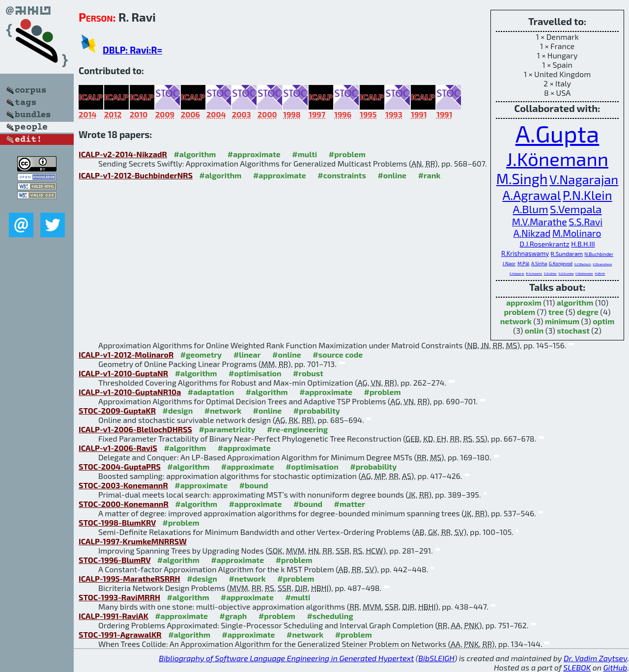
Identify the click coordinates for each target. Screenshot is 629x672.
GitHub (615, 667)
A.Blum (531, 209)
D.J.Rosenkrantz (544, 244)
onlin (534, 330)
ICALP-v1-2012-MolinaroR (126, 354)
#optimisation (255, 373)
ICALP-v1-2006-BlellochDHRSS (135, 429)
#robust (308, 373)
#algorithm (195, 154)
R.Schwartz (534, 273)
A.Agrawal (531, 195)
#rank (429, 175)
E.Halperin (517, 273)
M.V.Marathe (540, 222)
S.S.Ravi (586, 222)
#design (177, 410)
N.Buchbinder (599, 254)
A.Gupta (558, 133)
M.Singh (522, 179)
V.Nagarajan (584, 179)
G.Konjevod (561, 263)
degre (588, 312)
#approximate (254, 154)
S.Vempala (576, 209)
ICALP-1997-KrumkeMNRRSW (133, 541)
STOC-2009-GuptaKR (117, 410)
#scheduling (330, 616)
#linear (247, 354)
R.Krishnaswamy (525, 253)
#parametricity (227, 429)
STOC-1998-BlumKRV (117, 522)
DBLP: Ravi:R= (132, 50)
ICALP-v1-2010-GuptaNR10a (130, 392)
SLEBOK (577, 667)
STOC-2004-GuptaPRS (120, 466)
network (516, 321)
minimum (562, 321)
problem (519, 312)
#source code (338, 354)
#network (223, 410)
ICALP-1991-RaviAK (114, 616)
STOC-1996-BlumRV (114, 560)
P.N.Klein (587, 195)
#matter (350, 504)
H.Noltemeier (584, 273)
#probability (317, 410)
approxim (524, 302)
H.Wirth (600, 273)
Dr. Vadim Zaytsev (595, 658)
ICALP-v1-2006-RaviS (118, 448)
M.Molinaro (577, 233)
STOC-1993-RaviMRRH (119, 597)
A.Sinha (539, 263)
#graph (233, 616)
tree (556, 312)
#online (392, 175)
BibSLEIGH (436, 658)
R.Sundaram (567, 253)
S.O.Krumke (566, 273)
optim (603, 321)
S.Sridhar (550, 273)
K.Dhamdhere (602, 264)
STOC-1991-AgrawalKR (120, 634)
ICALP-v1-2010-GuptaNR (123, 373)
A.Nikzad (532, 233)
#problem (347, 154)
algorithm (575, 302)
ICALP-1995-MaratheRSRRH (129, 578)
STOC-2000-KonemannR (124, 504)
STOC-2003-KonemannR (123, 485)
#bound (254, 485)
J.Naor (509, 263)
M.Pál (523, 263)
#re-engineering (297, 429)
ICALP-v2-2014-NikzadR (123, 154)
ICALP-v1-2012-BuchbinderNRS (136, 175)
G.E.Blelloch (583, 264)
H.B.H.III (583, 244)
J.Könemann (557, 159)
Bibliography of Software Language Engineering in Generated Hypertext (286, 658)
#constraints (342, 175)
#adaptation (211, 392)
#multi (304, 154)
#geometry (201, 354)
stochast (573, 330)
